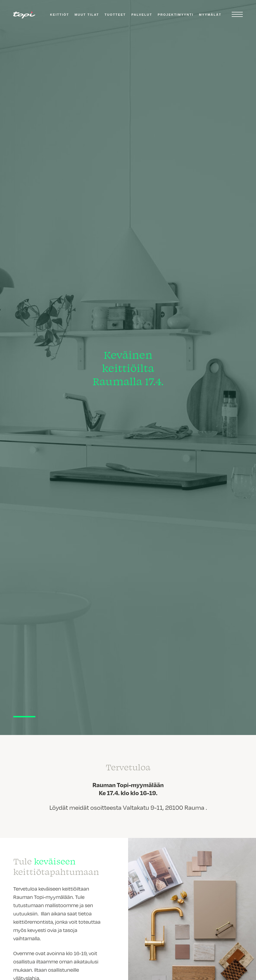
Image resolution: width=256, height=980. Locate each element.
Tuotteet (115, 15)
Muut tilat (87, 15)
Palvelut (142, 15)
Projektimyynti (176, 15)
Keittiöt (60, 15)
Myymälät (210, 15)
